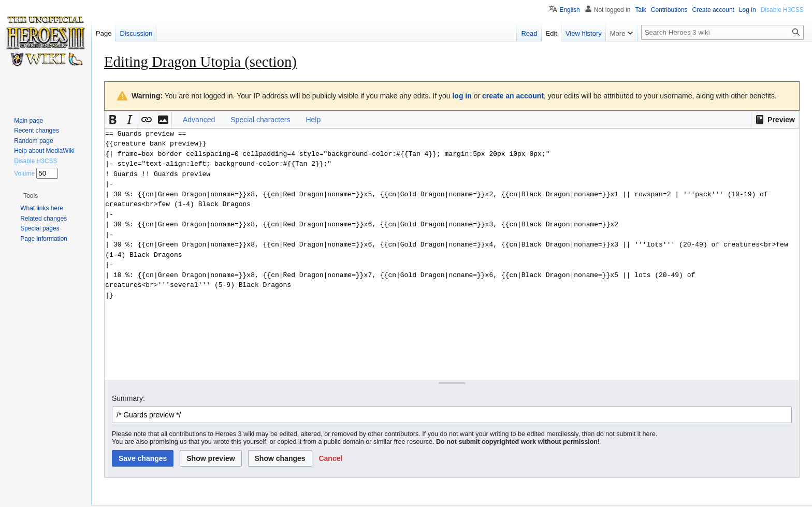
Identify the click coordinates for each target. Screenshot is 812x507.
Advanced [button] (199, 120)
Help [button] (313, 120)
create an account (513, 96)
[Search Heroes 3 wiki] (722, 32)
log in (462, 96)
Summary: (128, 398)
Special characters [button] (260, 120)
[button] (775, 120)
